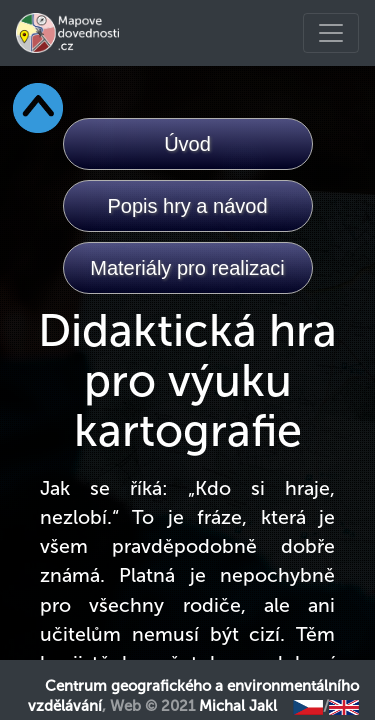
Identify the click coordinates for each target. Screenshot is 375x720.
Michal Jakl (238, 706)
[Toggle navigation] (331, 33)
